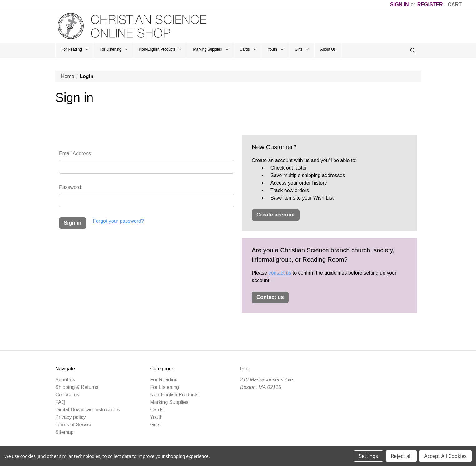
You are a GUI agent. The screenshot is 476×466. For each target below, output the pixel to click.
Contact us (67, 395)
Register (430, 5)
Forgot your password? (118, 221)
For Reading (75, 49)
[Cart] (455, 5)
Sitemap (64, 432)
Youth (275, 49)
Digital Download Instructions (87, 410)
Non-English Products (160, 49)
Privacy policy (71, 417)
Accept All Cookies (445, 456)
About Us (328, 49)
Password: (71, 187)
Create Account (276, 215)
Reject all (401, 456)
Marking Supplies (211, 49)
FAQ (60, 402)
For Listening (114, 49)
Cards (248, 49)
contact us (280, 273)
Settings (368, 456)
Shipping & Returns (77, 387)
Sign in (399, 5)
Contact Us (270, 297)
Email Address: (76, 154)
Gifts (302, 49)
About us (65, 380)
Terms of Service (74, 425)
